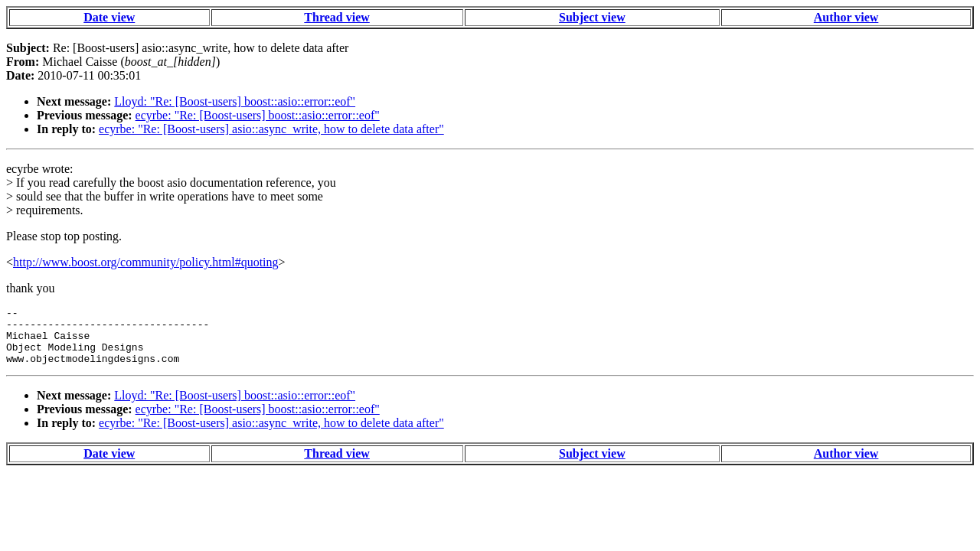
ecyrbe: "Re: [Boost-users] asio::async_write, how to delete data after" (271, 129)
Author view (846, 17)
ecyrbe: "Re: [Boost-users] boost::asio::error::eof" (258, 115)
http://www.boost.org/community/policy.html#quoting (146, 262)
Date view (109, 17)
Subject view (592, 17)
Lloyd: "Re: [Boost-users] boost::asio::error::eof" (235, 101)
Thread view (336, 17)
